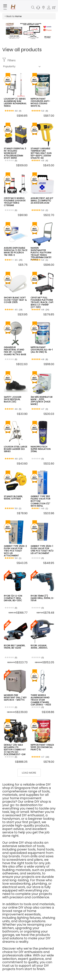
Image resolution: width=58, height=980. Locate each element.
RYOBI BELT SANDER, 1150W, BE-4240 (15, 647)
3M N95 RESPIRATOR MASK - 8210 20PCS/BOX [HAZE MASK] (42, 401)
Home (18, 16)
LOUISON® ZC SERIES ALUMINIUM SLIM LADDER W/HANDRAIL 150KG (15, 102)
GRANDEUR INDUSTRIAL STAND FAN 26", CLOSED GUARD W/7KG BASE (15, 351)
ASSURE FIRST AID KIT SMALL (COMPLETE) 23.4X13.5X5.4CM (42, 201)
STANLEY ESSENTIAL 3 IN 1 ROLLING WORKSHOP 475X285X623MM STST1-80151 (15, 153)
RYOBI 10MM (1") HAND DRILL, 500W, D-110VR (42, 598)
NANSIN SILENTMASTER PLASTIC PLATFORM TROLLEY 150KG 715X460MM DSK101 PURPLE (41, 254)
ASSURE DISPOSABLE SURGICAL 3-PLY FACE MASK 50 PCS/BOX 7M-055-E (16, 251)
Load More (29, 773)
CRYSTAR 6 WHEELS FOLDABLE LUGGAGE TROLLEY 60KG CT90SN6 (15, 202)
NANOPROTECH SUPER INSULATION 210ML (41, 449)
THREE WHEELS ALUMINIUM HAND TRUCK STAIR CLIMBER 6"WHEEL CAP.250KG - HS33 (41, 700)
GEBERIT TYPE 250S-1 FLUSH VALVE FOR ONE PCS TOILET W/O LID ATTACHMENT (42, 550)
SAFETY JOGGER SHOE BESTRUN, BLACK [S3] (13, 399)
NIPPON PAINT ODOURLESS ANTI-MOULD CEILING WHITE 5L (40, 102)
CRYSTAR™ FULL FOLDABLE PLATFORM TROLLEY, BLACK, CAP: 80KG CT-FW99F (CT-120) (42, 302)
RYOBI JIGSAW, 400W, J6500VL (39, 647)
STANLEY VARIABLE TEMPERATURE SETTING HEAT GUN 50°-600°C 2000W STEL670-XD (41, 153)
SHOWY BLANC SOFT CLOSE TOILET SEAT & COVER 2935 (15, 300)
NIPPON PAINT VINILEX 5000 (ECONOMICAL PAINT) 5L (42, 747)
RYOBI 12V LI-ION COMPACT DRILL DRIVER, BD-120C (13, 598)
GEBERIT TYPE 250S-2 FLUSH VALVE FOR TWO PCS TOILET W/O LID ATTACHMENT (15, 551)
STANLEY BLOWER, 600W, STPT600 (13, 498)
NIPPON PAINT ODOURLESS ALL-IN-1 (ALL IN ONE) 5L (42, 350)
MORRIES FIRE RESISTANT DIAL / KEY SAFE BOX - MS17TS (15, 698)
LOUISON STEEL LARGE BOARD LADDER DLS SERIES (16, 449)
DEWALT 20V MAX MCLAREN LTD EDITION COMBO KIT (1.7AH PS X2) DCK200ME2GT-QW (15, 750)
